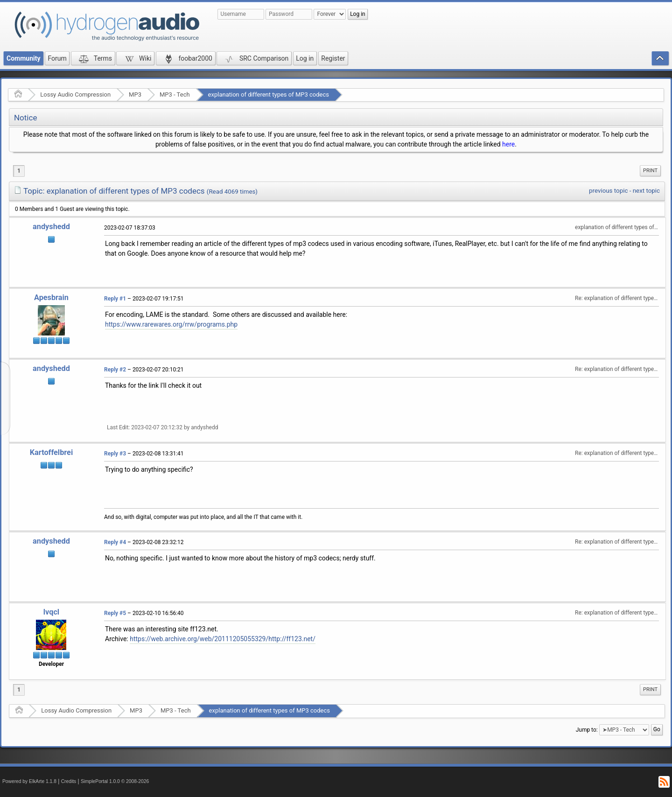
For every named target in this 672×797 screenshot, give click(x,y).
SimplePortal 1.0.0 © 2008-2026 (115, 781)
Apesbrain (51, 297)
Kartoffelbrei (51, 452)
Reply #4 (115, 542)
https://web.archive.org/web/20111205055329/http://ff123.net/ (223, 639)
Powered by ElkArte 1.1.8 (29, 781)
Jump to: (587, 729)
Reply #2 (115, 370)
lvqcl (51, 612)
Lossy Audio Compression (75, 94)
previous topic (608, 191)
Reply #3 (115, 454)
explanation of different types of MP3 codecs (269, 94)
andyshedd (51, 227)
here (508, 144)
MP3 (135, 94)
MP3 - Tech (175, 94)
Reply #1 (115, 299)
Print (650, 171)
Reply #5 (115, 613)
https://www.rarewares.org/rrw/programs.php (171, 324)
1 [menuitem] (19, 171)
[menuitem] (650, 171)
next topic (646, 191)
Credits (69, 781)
